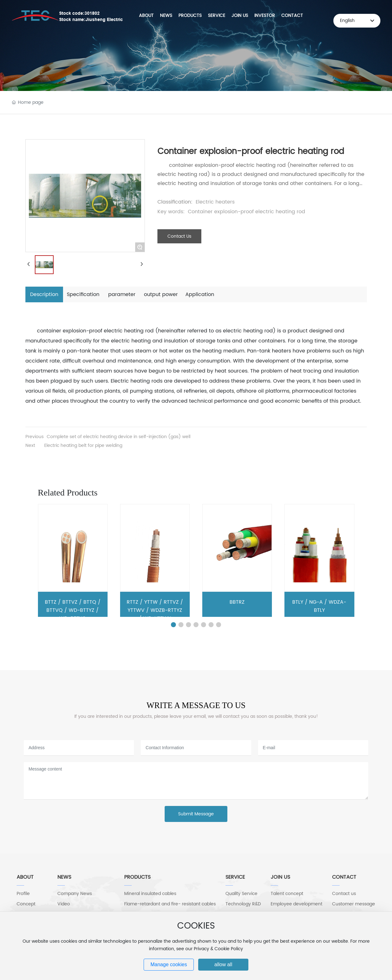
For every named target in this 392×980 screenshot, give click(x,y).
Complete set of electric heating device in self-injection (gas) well (119, 437)
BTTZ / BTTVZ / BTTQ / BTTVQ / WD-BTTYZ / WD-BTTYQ (73, 610)
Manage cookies (169, 964)
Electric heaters (215, 202)
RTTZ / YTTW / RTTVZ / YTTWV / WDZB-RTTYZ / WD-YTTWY (155, 610)
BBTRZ (237, 602)
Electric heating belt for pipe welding (83, 445)
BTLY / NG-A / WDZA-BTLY (319, 606)
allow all (223, 964)
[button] (173, 625)
